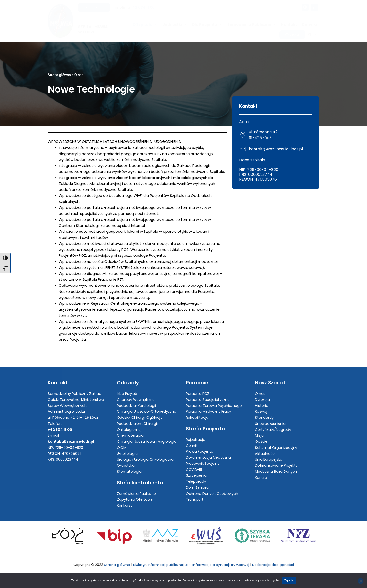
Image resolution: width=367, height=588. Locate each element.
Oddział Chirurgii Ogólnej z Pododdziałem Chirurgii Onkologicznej (140, 423)
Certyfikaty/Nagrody (274, 429)
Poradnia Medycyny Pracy (209, 412)
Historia (262, 406)
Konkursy (125, 505)
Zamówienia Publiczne (252, 25)
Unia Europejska (269, 460)
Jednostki (175, 25)
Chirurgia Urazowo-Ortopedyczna (147, 412)
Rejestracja (196, 439)
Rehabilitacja (198, 417)
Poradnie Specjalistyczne (208, 399)
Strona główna (60, 75)
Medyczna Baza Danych (276, 471)
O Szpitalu (145, 25)
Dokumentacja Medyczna (209, 457)
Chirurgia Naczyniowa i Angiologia (147, 441)
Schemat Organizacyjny (276, 447)
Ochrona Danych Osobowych (212, 493)
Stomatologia (129, 471)
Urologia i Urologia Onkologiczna (146, 460)
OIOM (122, 447)
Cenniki (192, 445)
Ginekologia (127, 453)
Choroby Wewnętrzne (136, 399)
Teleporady (196, 481)
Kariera (309, 25)
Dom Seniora (197, 487)
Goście (261, 441)
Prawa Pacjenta (200, 452)
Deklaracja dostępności (274, 565)
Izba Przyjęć (127, 393)
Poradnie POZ (198, 393)
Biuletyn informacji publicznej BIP (161, 565)
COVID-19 (194, 469)
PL (312, 34)
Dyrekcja (263, 399)
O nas (80, 75)
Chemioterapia (131, 436)
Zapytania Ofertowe (135, 499)
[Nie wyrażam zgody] (360, 581)
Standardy (264, 417)
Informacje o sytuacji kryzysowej (221, 565)
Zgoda (289, 580)
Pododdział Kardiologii (137, 406)
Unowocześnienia (271, 423)
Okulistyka (126, 465)
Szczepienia (197, 476)
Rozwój (261, 412)
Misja (259, 436)
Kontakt (289, 25)
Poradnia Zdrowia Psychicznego (214, 406)
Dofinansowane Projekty (277, 465)
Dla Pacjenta (207, 25)
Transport (195, 499)
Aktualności (265, 453)
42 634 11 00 (144, 7)
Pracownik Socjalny (203, 463)
